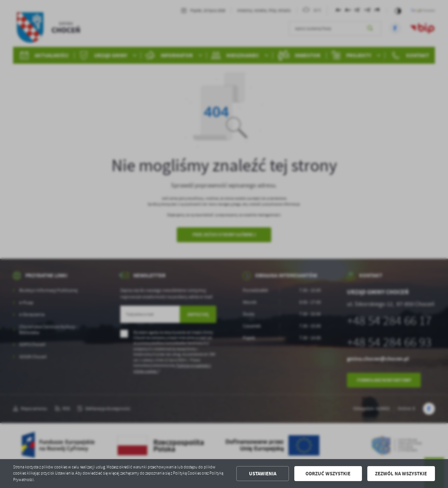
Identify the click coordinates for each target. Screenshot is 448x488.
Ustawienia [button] (263, 474)
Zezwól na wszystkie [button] (401, 474)
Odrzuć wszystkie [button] (328, 474)
